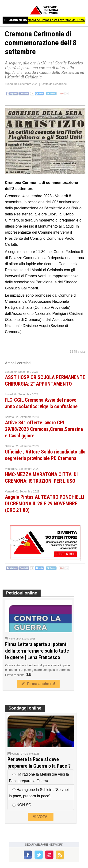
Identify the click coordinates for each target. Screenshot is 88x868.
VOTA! (41, 817)
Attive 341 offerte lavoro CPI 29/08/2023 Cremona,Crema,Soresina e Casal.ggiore (44, 429)
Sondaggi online (25, 708)
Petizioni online (22, 593)
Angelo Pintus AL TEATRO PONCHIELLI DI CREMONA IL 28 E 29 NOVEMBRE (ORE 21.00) (45, 504)
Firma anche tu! (38, 684)
